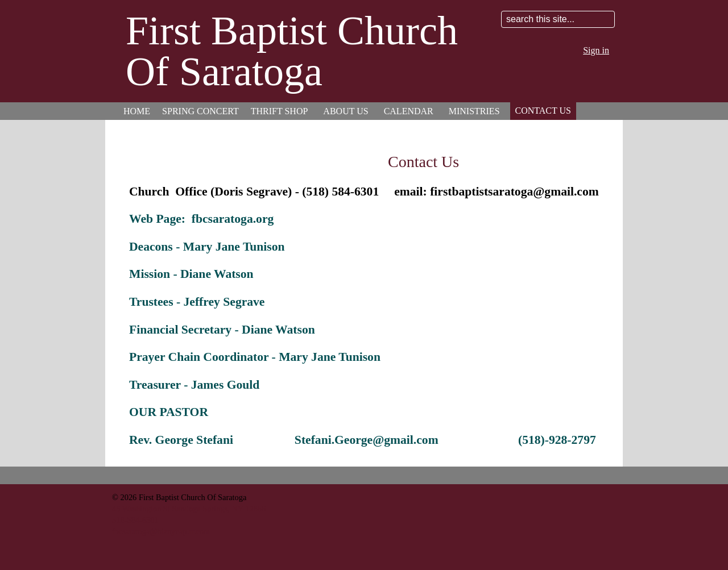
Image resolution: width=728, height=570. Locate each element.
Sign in (596, 50)
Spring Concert (200, 111)
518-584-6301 (135, 520)
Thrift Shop (280, 111)
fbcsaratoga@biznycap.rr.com (161, 531)
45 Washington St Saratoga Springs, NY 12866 (189, 509)
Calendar (409, 111)
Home (137, 111)
